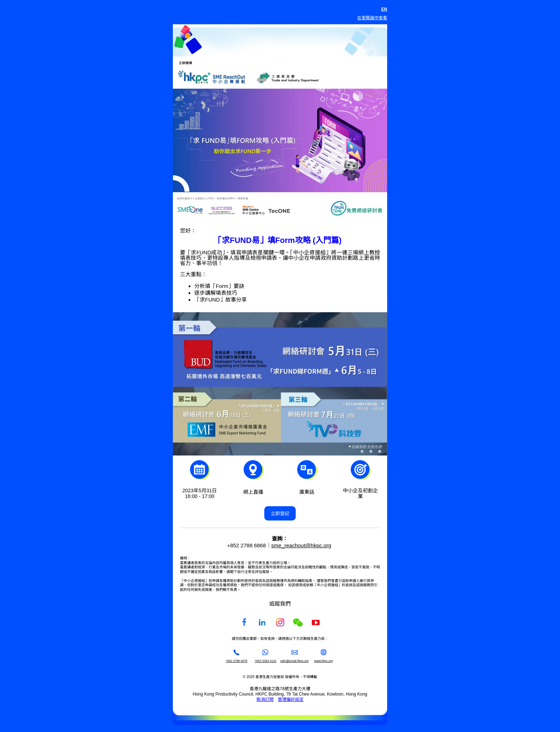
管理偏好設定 (291, 699)
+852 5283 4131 (266, 661)
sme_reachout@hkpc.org (301, 545)
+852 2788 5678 (237, 661)
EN (384, 9)
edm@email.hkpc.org (294, 661)
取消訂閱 (265, 699)
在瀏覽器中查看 (372, 18)
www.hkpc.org (324, 661)
